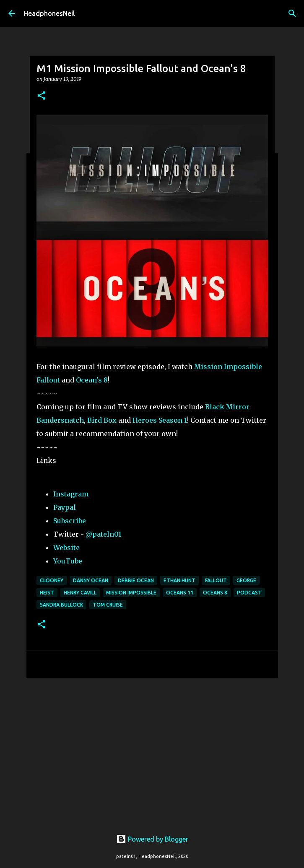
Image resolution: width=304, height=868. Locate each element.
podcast (249, 593)
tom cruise (108, 605)
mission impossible (131, 593)
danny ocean (91, 580)
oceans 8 (215, 593)
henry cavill (80, 593)
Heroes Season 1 (160, 420)
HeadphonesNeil (49, 13)
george (246, 580)
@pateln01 (103, 534)
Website (66, 548)
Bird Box (102, 420)
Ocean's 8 (92, 380)
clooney (52, 580)
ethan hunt (179, 580)
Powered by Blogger (152, 839)
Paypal (65, 507)
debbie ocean (136, 580)
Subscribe (70, 521)
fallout (216, 580)
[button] (42, 96)
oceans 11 (180, 593)
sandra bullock (61, 605)
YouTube (68, 561)
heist (47, 593)
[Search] (292, 13)
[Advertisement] (152, 749)
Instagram (71, 494)
